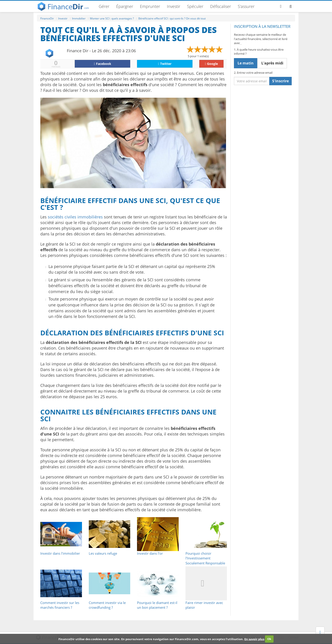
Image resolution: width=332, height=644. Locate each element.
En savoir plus (254, 639)
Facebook (103, 64)
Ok (269, 639)
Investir (174, 6)
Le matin (246, 63)
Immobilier (79, 18)
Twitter (165, 64)
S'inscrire (280, 81)
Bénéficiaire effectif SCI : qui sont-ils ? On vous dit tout (172, 18)
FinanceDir (47, 18)
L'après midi (272, 63)
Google (211, 64)
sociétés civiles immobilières (75, 217)
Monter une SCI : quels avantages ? (112, 18)
